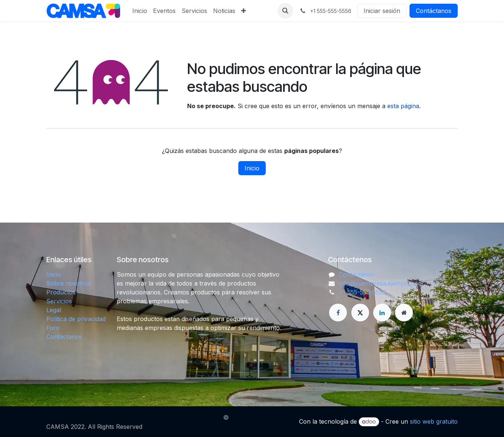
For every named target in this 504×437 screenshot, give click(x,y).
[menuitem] (140, 11)
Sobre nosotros (69, 283)
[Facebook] (338, 313)
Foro (53, 328)
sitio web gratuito (434, 421)
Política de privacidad (76, 319)
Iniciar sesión (382, 11)
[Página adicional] (404, 313)
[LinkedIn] (382, 313)
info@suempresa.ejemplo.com (381, 283)
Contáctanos (434, 11)
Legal (54, 310)
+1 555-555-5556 (362, 292)
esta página (403, 106)
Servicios (59, 301)
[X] (360, 313)
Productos (61, 292)
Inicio (252, 168)
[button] (285, 11)
